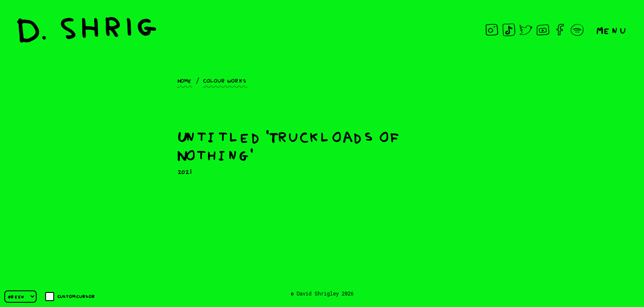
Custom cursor (70, 297)
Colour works (225, 80)
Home (185, 80)
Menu (612, 30)
